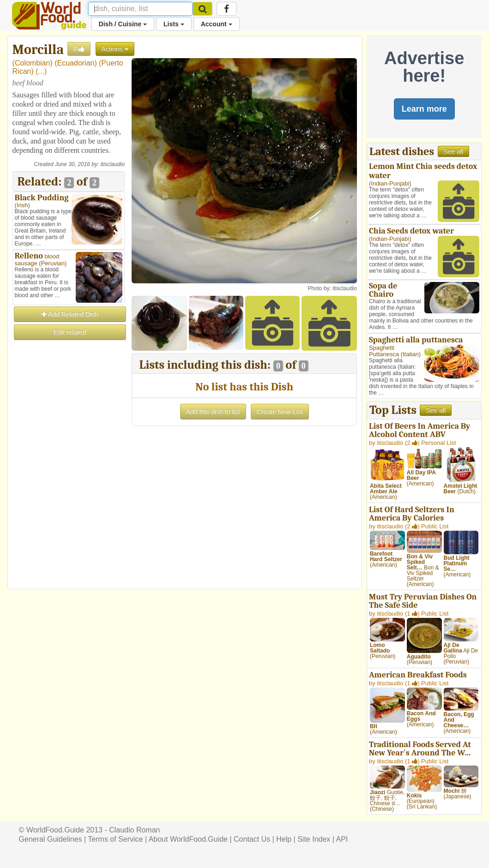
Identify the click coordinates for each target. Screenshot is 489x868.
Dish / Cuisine (123, 24)
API (342, 839)
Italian (411, 354)
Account (217, 24)
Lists (174, 24)
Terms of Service (115, 839)
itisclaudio (113, 164)
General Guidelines (51, 839)
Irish (22, 205)
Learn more (424, 109)
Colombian (32, 63)
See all (454, 151)
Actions (115, 49)
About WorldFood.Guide (188, 839)
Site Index (314, 839)
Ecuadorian (76, 63)
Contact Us (252, 839)
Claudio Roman (134, 830)
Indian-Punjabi (390, 183)
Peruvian (53, 263)
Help (284, 839)
